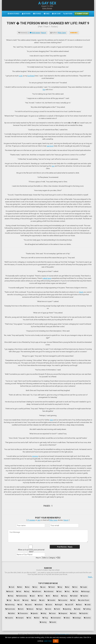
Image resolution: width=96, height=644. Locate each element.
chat (51, 420)
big (44, 90)
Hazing (43, 622)
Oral (20, 605)
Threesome (23, 613)
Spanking (67, 609)
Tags (47, 14)
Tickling (87, 609)
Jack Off (69, 605)
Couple (84, 587)
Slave (79, 605)
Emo (75, 587)
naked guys (47, 278)
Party (11, 596)
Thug (45, 618)
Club (73, 600)
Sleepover (63, 613)
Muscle (10, 591)
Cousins (9, 618)
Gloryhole (84, 613)
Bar (67, 587)
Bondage (77, 618)
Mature (30, 609)
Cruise (52, 613)
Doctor (49, 605)
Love (43, 587)
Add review (35, 33)
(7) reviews (31, 520)
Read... (90, 577)
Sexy (27, 591)
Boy (60, 587)
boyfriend (31, 76)
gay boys (50, 146)
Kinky (43, 613)
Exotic (73, 613)
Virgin (39, 609)
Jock (17, 600)
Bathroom (37, 591)
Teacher (84, 596)
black (81, 292)
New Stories (13, 14)
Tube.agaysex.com (62, 634)
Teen (59, 591)
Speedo (34, 613)
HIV (48, 596)
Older (75, 591)
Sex (27, 587)
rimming (35, 456)
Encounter (63, 600)
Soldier (12, 613)
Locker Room (84, 600)
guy (53, 166)
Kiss (35, 587)
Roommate (10, 609)
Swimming (10, 605)
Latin (42, 600)
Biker (37, 618)
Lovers (28, 605)
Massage (85, 591)
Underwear (49, 591)
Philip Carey (62, 33)
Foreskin (51, 600)
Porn (40, 596)
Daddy (77, 609)
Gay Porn (68, 14)
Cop (9, 600)
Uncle (48, 609)
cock (21, 76)
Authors (26, 14)
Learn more (48, 641)
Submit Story (82, 14)
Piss (67, 591)
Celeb (88, 605)
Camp (25, 600)
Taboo (67, 618)
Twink (57, 609)
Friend (52, 587)
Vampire (20, 618)
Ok (56, 641)
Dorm (21, 609)
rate (39, 520)
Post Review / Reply (65, 547)
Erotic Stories (47, 8)
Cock (12, 587)
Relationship (22, 596)
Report (44, 33)
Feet (19, 591)
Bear (56, 596)
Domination (56, 618)
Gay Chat (56, 14)
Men (20, 587)
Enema (87, 618)
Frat (29, 618)
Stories (37, 14)
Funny (64, 596)
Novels (53, 622)
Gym (32, 596)
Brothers (39, 605)
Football (74, 596)
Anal (34, 600)
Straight (59, 605)
